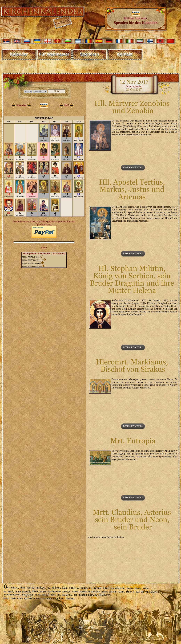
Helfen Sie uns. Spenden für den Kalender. (136, 19)
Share (44, 248)
